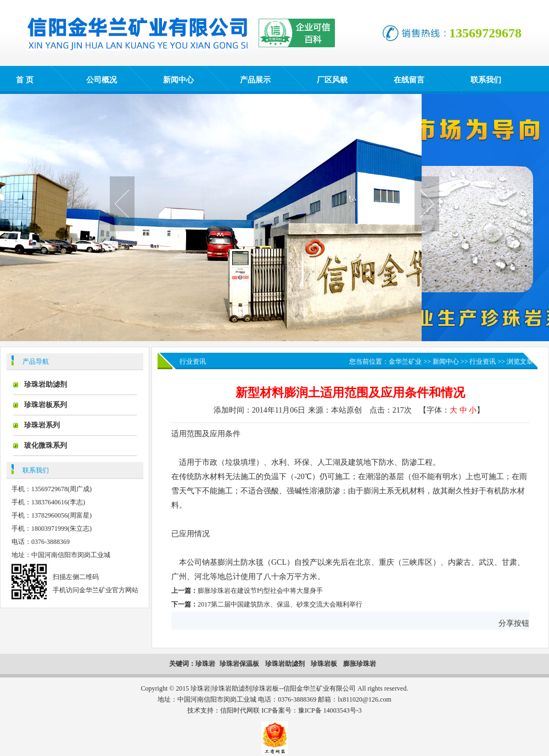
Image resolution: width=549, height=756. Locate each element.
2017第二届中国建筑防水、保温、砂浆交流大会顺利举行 (280, 604)
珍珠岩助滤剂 (46, 384)
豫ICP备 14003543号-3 (330, 710)
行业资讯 (483, 362)
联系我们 (486, 80)
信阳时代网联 (240, 710)
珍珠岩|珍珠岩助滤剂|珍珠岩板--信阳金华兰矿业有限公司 (273, 688)
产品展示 (255, 80)
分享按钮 (514, 623)
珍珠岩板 (324, 664)
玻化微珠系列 (46, 445)
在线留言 (409, 80)
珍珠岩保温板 (240, 664)
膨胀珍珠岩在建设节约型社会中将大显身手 (260, 591)
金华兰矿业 (405, 362)
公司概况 (102, 80)
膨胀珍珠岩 (360, 664)
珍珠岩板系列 (46, 405)
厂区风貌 (332, 80)
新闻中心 (178, 80)
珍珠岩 (205, 664)
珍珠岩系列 (42, 425)
